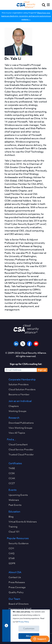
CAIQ (12, 553)
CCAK (12, 478)
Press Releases (17, 582)
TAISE (12, 468)
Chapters (14, 406)
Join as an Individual (20, 401)
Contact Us (15, 577)
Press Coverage (17, 587)
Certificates (15, 464)
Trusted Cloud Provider (21, 455)
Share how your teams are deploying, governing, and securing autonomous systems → (26, 16)
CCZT (12, 483)
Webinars (14, 500)
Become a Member (19, 395)
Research (14, 418)
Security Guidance (19, 543)
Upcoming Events (18, 495)
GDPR (12, 563)
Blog (11, 517)
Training (13, 527)
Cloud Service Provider (21, 450)
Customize (29, 629)
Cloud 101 (14, 532)
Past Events (15, 505)
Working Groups (17, 411)
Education (14, 512)
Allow (29, 636)
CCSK (12, 473)
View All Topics (17, 433)
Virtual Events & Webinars (23, 522)
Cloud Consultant (18, 445)
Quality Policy (16, 592)
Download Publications (21, 423)
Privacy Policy (24, 622)
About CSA (15, 572)
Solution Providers (19, 385)
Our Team (14, 599)
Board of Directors (19, 604)
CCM (11, 548)
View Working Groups (20, 428)
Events (13, 490)
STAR (12, 558)
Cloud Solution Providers (22, 390)
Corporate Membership (22, 380)
